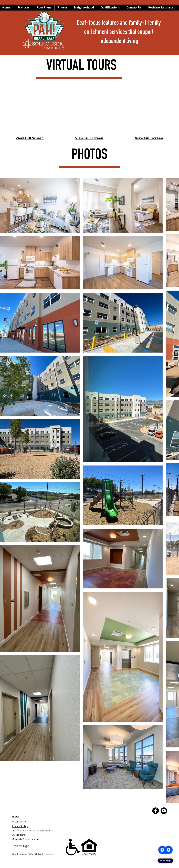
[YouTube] (137, 811)
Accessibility (19, 821)
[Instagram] (146, 811)
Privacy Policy (20, 826)
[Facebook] (129, 811)
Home (15, 816)
